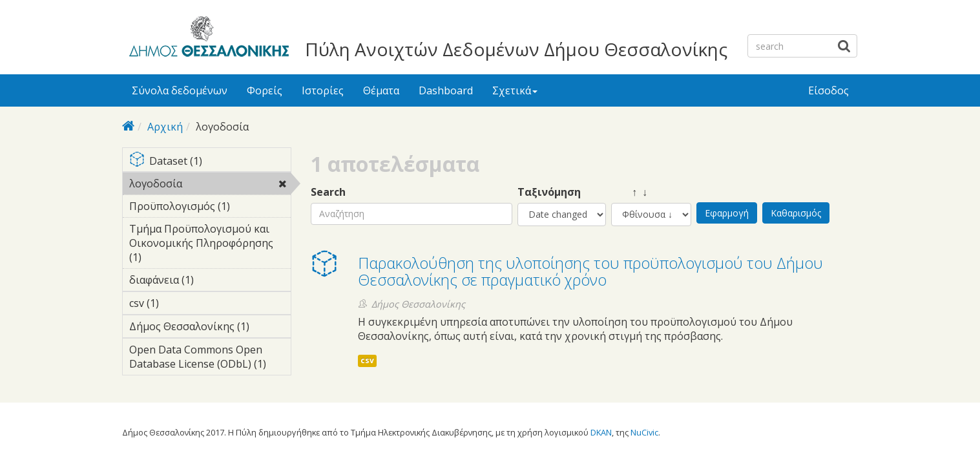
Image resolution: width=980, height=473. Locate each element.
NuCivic (644, 432)
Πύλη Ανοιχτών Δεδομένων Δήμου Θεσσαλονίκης (516, 49)
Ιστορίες (323, 90)
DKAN (601, 432)
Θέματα (381, 90)
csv (367, 360)
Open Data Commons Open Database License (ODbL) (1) (210, 359)
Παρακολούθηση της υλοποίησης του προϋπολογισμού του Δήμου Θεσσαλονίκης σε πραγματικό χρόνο (590, 271)
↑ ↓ (629, 192)
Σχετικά (515, 90)
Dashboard (446, 90)
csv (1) (179, 303)
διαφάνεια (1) (210, 282)
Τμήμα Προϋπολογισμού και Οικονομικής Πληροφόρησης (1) (210, 245)
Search (328, 192)
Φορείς (265, 90)
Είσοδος (829, 90)
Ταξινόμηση (549, 192)
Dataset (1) (210, 162)
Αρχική (165, 127)
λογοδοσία (210, 185)
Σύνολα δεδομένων (180, 90)
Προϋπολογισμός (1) (210, 208)
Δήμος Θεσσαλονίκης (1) (210, 328)
